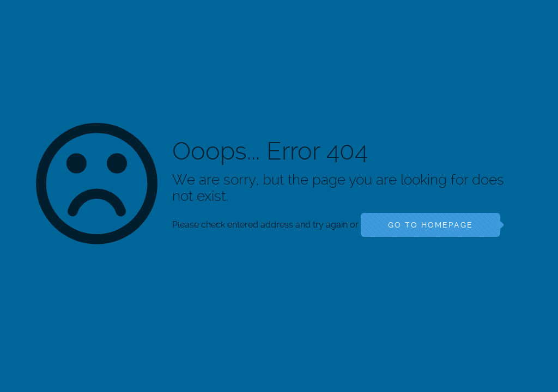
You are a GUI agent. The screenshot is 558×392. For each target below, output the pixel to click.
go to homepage (430, 225)
